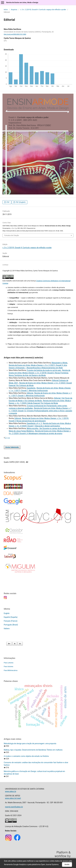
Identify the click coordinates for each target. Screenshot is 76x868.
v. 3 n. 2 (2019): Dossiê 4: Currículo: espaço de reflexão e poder (43, 10)
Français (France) (11, 621)
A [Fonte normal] (15, 644)
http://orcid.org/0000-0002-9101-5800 (15, 34)
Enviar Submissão (12, 447)
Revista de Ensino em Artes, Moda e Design (22, 2)
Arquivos (14, 10)
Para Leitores (9, 663)
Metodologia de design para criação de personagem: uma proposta (30, 744)
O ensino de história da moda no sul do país (44, 370)
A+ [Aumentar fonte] (9, 644)
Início (6, 10)
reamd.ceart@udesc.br (14, 807)
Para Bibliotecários (11, 670)
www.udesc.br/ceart (13, 798)
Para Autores (8, 666)
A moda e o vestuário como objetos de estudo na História (26, 756)
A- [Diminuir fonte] (20, 644)
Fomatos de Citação (12, 235)
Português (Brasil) (11, 625)
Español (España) (11, 617)
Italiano (7, 629)
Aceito (67, 864)
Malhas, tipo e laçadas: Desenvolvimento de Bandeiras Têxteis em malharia (33, 750)
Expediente (31, 388)
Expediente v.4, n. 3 (34, 423)
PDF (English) (20, 202)
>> (9, 438)
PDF (8, 202)
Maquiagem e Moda (60, 363)
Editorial (30, 393)
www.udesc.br (11, 791)
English (7, 613)
